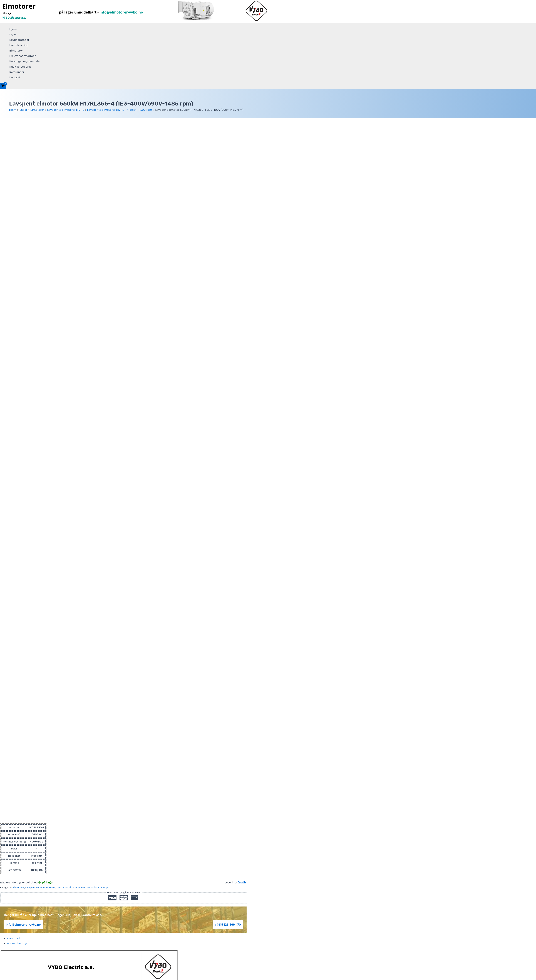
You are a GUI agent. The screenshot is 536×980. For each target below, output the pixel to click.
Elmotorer (16, 50)
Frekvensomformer (22, 56)
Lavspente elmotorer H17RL (66, 110)
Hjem (13, 29)
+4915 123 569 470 (228, 506)
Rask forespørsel (21, 67)
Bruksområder (19, 40)
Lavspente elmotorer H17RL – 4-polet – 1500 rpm (120, 110)
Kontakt (15, 77)
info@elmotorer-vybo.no (23, 506)
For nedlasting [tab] (17, 525)
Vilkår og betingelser (268, 884)
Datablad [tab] (13, 520)
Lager (13, 34)
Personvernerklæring (268, 879)
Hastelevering (19, 45)
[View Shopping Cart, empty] (3, 86)
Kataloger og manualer (25, 61)
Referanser (17, 72)
